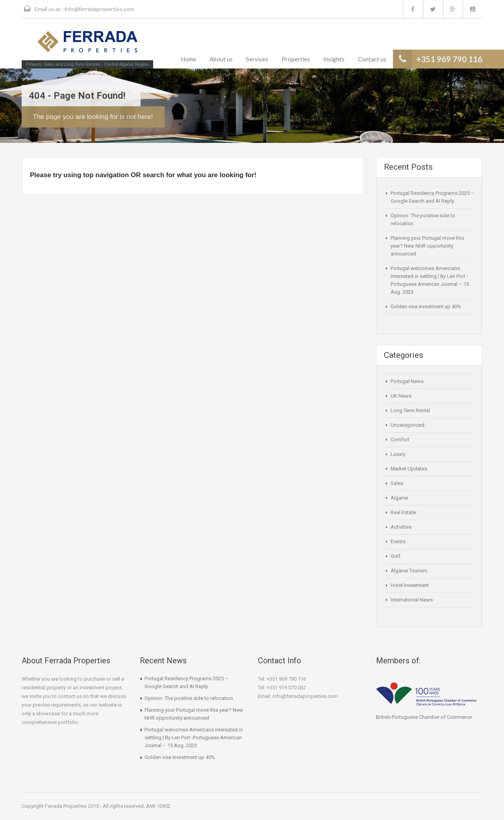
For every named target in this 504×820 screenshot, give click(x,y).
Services (257, 59)
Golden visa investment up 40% (426, 306)
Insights (334, 59)
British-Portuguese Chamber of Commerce (424, 717)
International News (412, 600)
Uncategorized (408, 425)
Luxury (398, 454)
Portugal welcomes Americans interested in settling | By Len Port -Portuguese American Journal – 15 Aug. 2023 (194, 738)
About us (221, 59)
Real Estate (403, 512)
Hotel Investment (410, 585)
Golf (396, 556)
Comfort (400, 440)
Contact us (372, 59)
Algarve (399, 498)
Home (188, 59)
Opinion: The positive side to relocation (189, 698)
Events (398, 541)
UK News (401, 396)
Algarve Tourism (409, 571)
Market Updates (409, 469)
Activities (401, 527)
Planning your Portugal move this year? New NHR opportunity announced (427, 246)
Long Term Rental (410, 410)
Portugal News (407, 381)
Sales (397, 483)
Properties (296, 59)
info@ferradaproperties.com (99, 9)
